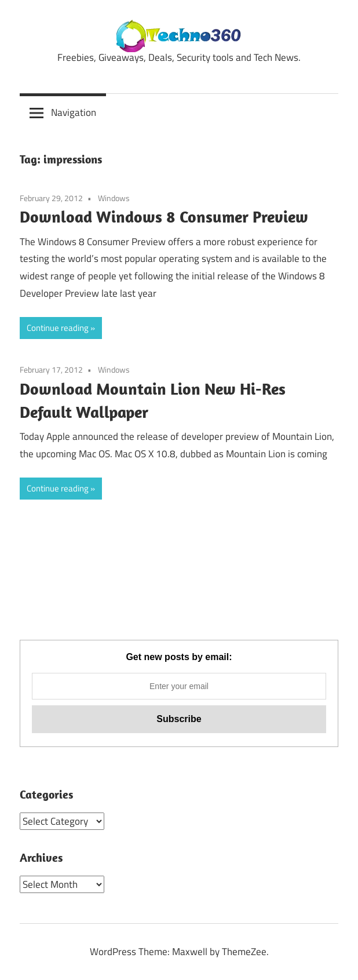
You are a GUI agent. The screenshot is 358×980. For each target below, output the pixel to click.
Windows (114, 198)
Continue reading (58, 328)
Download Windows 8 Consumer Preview (164, 216)
